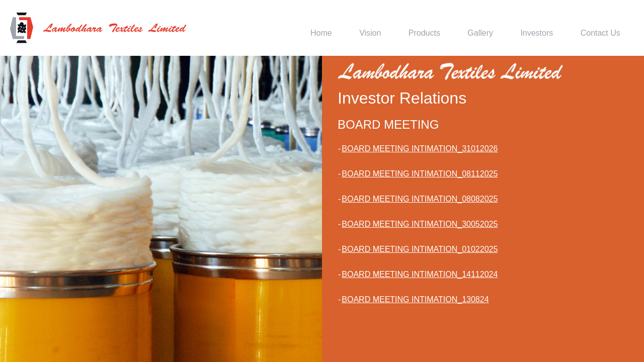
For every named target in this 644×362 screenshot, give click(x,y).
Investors (537, 33)
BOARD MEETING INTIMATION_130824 (415, 299)
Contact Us (600, 33)
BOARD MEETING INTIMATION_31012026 (420, 149)
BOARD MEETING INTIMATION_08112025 (420, 174)
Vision (370, 33)
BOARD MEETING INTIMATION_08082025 (420, 199)
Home (321, 33)
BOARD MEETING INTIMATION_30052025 (420, 224)
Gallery (480, 33)
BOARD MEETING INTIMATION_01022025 (420, 249)
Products (424, 33)
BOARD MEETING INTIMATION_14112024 (420, 274)
